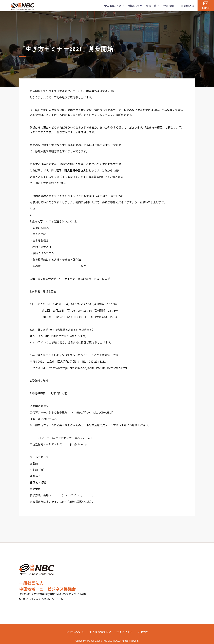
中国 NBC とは (113, 6)
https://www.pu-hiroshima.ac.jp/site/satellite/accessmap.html (88, 368)
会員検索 (169, 6)
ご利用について (75, 632)
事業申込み (187, 6)
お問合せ (206, 8)
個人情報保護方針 (100, 632)
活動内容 (134, 6)
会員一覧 (151, 6)
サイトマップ (124, 632)
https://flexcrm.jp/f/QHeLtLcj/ (94, 412)
